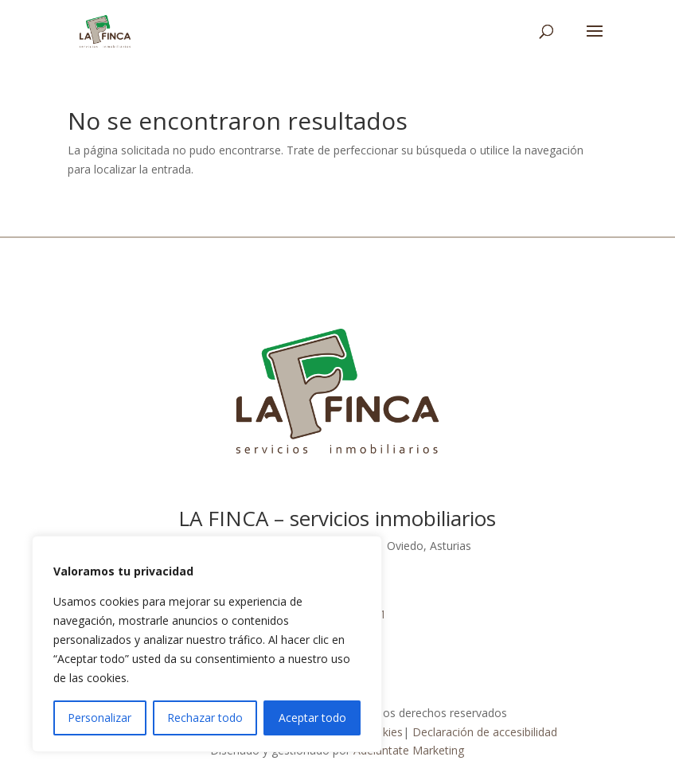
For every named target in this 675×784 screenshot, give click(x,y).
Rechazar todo (205, 718)
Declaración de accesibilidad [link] (485, 732)
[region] (207, 644)
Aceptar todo (312, 718)
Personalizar (99, 718)
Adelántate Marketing (409, 750)
